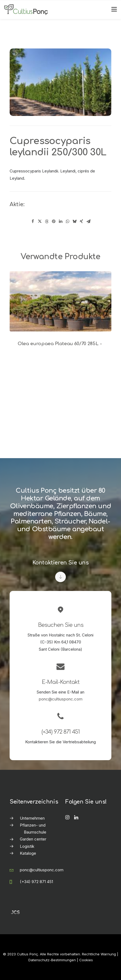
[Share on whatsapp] (67, 221)
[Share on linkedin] (61, 221)
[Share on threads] (47, 221)
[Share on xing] (81, 221)
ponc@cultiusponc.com (61, 699)
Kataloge (28, 853)
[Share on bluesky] (74, 221)
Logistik (27, 846)
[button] (61, 301)
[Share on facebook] (33, 221)
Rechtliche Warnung (99, 954)
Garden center (33, 839)
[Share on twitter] (40, 221)
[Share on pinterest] (54, 221)
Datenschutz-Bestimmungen (52, 960)
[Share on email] (88, 221)
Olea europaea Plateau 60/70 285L (61, 344)
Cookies (86, 960)
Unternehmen (32, 818)
